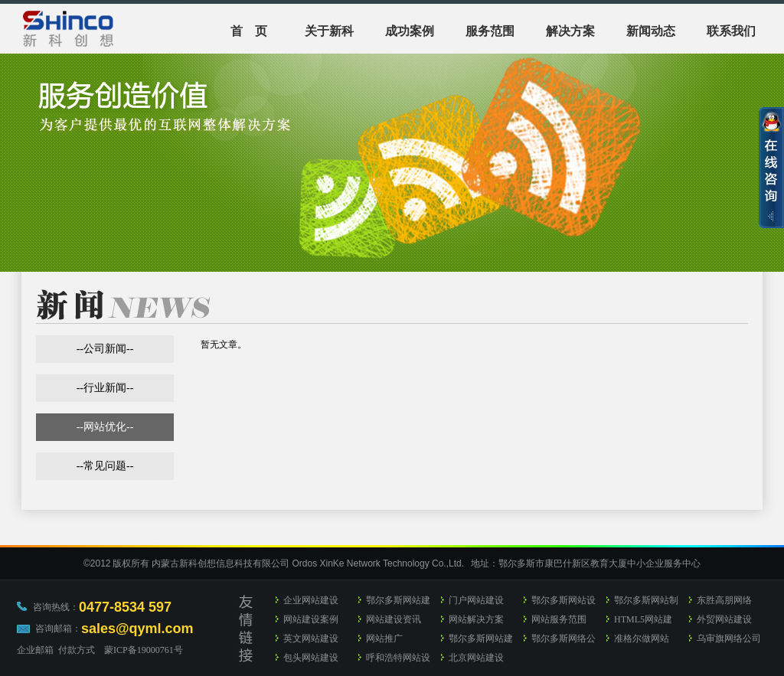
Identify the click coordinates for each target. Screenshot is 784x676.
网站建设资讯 (394, 619)
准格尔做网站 (642, 638)
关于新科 (329, 31)
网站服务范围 (559, 619)
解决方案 (570, 31)
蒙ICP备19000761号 (144, 650)
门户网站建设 (476, 600)
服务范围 (490, 31)
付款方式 (77, 650)
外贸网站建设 (724, 619)
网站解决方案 (476, 619)
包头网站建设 (311, 658)
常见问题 (105, 466)
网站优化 (105, 427)
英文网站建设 (311, 638)
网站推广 (384, 638)
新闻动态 (651, 31)
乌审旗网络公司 (729, 638)
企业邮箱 (35, 650)
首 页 (249, 31)
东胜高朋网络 (724, 600)
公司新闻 (105, 349)
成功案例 (410, 31)
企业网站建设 (311, 600)
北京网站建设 (476, 658)
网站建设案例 (311, 619)
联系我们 (731, 31)
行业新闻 (105, 388)
